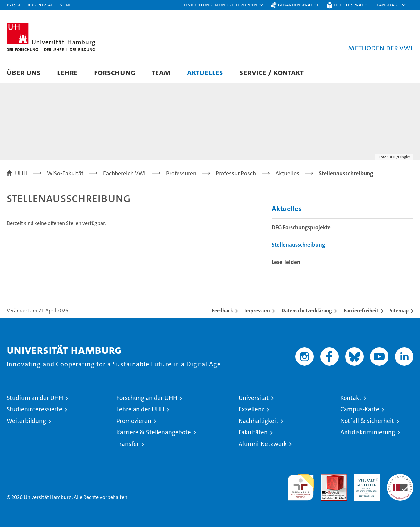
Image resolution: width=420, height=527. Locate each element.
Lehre (67, 72)
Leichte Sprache (352, 4)
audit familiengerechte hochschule (301, 484)
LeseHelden (286, 262)
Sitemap (399, 310)
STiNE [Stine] (65, 4)
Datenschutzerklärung (307, 310)
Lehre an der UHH (140, 409)
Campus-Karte (360, 409)
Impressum (257, 310)
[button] (224, 5)
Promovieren (134, 421)
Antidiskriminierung (368, 432)
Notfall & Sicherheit (367, 421)
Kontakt (351, 398)
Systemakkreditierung (400, 478)
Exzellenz (252, 409)
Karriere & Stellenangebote (154, 432)
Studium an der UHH (35, 398)
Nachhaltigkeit (258, 421)
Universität (254, 398)
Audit (327, 478)
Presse (14, 4)
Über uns (24, 72)
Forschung (115, 72)
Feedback (222, 310)
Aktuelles (205, 72)
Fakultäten (253, 432)
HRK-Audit (365, 478)
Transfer (128, 444)
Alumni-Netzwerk (263, 444)
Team (161, 72)
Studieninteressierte (34, 409)
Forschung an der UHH (147, 398)
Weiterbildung (26, 421)
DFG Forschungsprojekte (301, 227)
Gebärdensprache (298, 4)
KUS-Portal (40, 4)
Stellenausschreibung (298, 245)
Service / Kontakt (272, 72)
